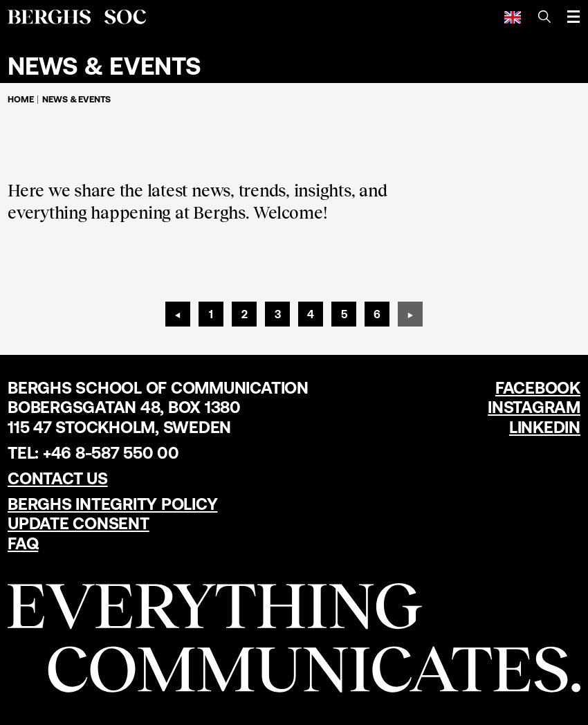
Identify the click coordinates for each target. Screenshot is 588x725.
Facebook (538, 388)
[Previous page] (178, 314)
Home (20, 99)
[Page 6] (377, 314)
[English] (513, 17)
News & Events (76, 99)
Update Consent (79, 523)
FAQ (23, 543)
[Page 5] (344, 314)
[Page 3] (277, 314)
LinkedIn (545, 427)
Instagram (534, 407)
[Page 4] (311, 314)
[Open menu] (573, 17)
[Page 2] (244, 314)
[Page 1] (211, 314)
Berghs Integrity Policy (112, 504)
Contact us (58, 478)
